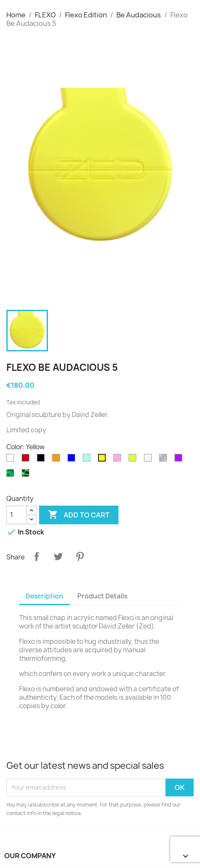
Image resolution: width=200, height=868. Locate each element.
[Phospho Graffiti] (27, 475)
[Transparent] (149, 460)
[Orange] (58, 460)
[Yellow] (104, 460)
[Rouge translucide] (27, 460)
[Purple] (180, 460)
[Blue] (73, 460)
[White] (12, 460)
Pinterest (80, 556)
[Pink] (119, 460)
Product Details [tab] (102, 596)
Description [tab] (44, 596)
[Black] (42, 460)
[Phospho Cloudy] (12, 475)
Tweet (58, 556)
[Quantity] (17, 515)
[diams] (165, 460)
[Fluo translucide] (134, 460)
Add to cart (79, 515)
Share (37, 556)
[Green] (88, 460)
